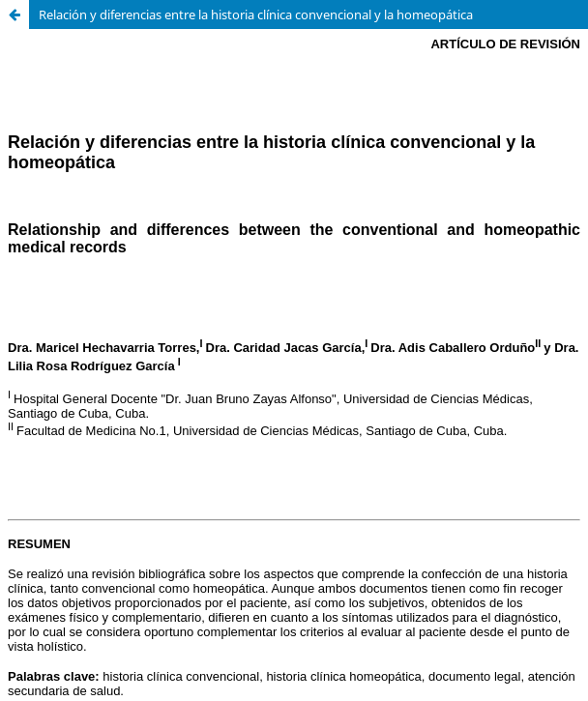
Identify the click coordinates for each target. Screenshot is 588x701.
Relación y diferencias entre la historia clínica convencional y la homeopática (256, 15)
